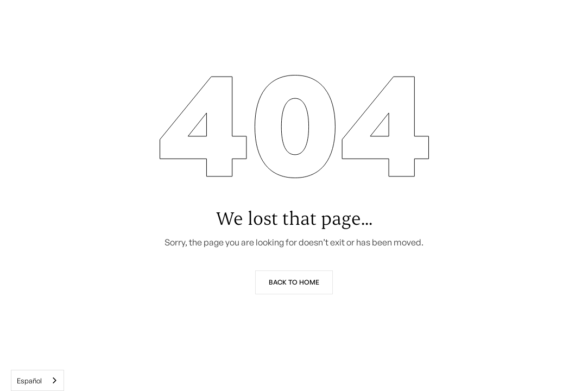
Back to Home (294, 282)
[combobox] (37, 380)
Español (29, 381)
